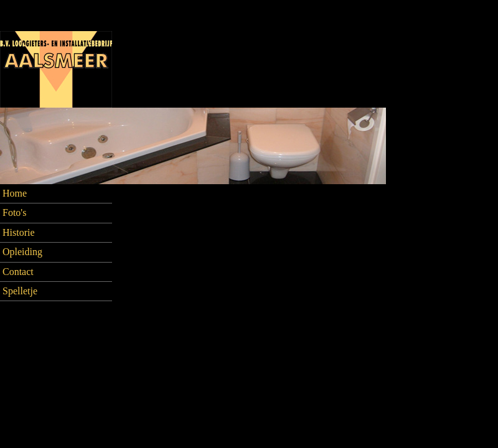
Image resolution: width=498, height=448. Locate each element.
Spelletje (20, 291)
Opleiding (22, 252)
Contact (18, 272)
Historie (19, 232)
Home (15, 193)
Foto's (14, 212)
